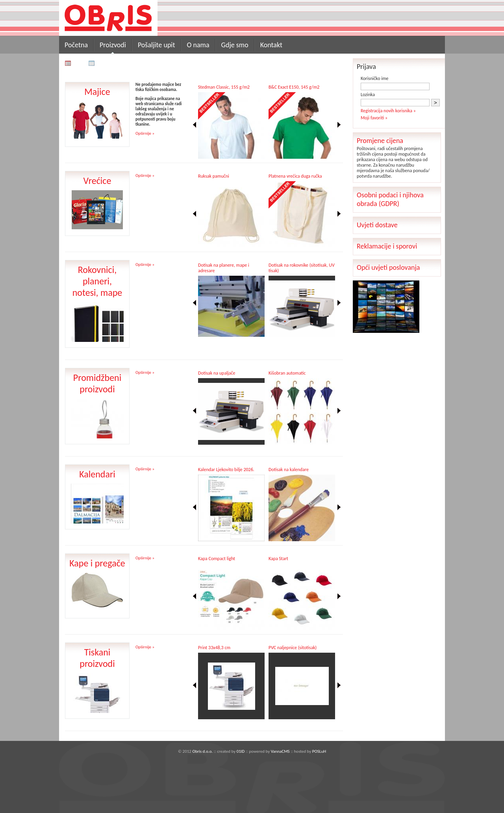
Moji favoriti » (374, 118)
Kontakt (271, 45)
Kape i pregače (97, 563)
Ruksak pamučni (214, 176)
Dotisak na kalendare (289, 470)
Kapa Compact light (217, 559)
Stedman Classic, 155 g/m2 (224, 87)
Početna (76, 45)
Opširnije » (145, 133)
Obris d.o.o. (202, 751)
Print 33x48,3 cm (214, 648)
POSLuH (319, 751)
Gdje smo (235, 45)
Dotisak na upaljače (217, 373)
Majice (97, 92)
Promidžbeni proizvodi (97, 383)
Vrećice (97, 181)
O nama (198, 45)
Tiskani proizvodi (97, 658)
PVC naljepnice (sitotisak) (293, 648)
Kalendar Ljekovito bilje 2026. (226, 470)
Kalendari (97, 474)
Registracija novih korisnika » (388, 111)
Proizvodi (113, 45)
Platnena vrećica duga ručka (295, 176)
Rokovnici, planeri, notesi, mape (97, 281)
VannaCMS (280, 751)
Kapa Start (278, 559)
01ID (241, 751)
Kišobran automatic (287, 373)
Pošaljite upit (157, 45)
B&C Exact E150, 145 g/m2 (294, 87)
